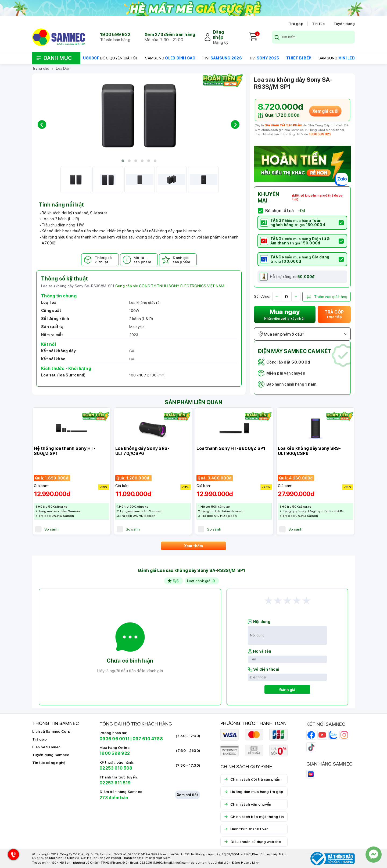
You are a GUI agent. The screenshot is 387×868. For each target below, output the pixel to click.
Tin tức (318, 24)
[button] (123, 161)
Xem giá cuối (325, 111)
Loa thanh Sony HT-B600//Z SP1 (231, 448)
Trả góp (296, 24)
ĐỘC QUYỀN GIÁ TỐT (110, 58)
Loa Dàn (63, 68)
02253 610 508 (116, 768)
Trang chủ (41, 68)
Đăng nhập (218, 35)
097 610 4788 (148, 739)
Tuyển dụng (344, 24)
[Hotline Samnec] (12, 856)
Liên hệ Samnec (46, 747)
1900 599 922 (115, 35)
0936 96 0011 (114, 739)
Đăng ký (221, 42)
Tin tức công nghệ (49, 763)
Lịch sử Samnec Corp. (52, 731)
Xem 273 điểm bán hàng (170, 35)
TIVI (222, 58)
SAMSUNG (170, 58)
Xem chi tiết (187, 795)
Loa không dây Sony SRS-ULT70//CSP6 (142, 451)
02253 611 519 (115, 783)
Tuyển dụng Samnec (51, 755)
